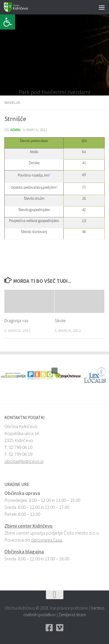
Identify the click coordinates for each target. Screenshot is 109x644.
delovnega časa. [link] (47, 540)
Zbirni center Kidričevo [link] (28, 526)
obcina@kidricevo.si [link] (24, 461)
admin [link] (15, 130)
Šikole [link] (60, 321)
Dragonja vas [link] (16, 321)
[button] (4, 55)
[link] (8, 22)
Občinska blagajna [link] (24, 552)
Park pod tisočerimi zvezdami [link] (55, 92)
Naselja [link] (12, 102)
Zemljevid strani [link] (72, 615)
